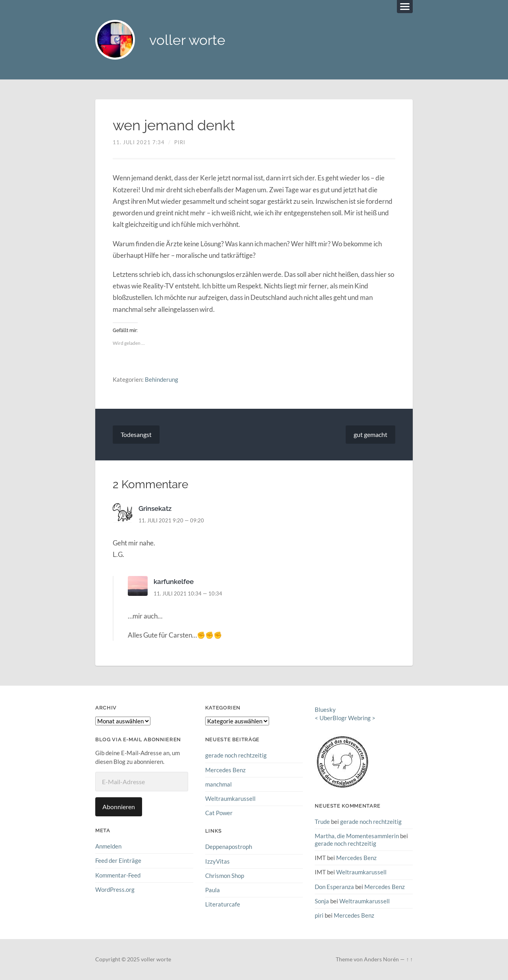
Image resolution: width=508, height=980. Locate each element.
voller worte (187, 40)
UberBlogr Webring (345, 718)
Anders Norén (381, 959)
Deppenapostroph (229, 847)
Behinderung (162, 379)
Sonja (322, 901)
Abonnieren (119, 807)
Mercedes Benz (225, 770)
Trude (322, 821)
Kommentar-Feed (118, 875)
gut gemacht (370, 434)
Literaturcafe (223, 904)
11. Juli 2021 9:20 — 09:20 (171, 520)
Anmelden (108, 846)
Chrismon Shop (225, 876)
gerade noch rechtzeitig (236, 755)
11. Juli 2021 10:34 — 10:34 (188, 593)
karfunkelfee (174, 582)
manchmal (218, 784)
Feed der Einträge (118, 860)
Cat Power (219, 813)
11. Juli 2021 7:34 (139, 142)
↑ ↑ (409, 959)
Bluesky (325, 709)
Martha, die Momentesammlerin (357, 836)
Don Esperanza (334, 887)
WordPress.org (115, 889)
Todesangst (136, 434)
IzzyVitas (217, 861)
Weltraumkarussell (230, 798)
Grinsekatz (155, 508)
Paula (213, 890)
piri (180, 142)
